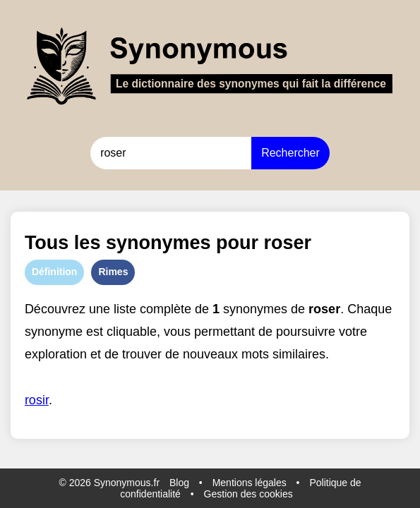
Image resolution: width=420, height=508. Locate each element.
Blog (179, 483)
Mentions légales (250, 483)
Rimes (113, 272)
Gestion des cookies (248, 494)
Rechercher (290, 153)
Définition (55, 272)
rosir (37, 400)
